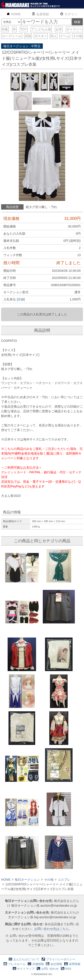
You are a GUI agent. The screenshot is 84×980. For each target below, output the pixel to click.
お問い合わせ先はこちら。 (53, 929)
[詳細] (21, 299)
